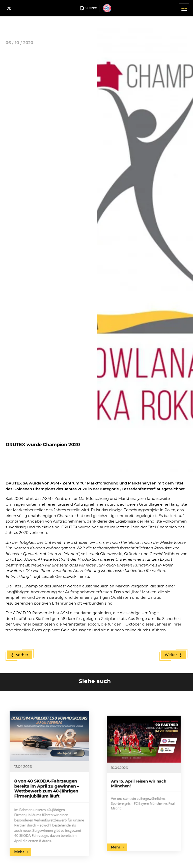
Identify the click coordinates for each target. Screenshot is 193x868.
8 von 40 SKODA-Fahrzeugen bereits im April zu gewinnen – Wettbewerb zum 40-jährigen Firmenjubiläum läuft (48, 786)
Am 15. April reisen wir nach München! (142, 783)
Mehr (35, 816)
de (9, 8)
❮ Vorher (20, 655)
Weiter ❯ (173, 655)
